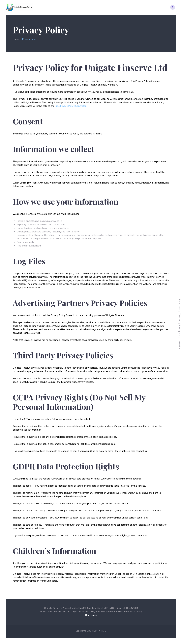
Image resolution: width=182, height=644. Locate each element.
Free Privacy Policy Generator (70, 107)
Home (16, 40)
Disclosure (91, 616)
